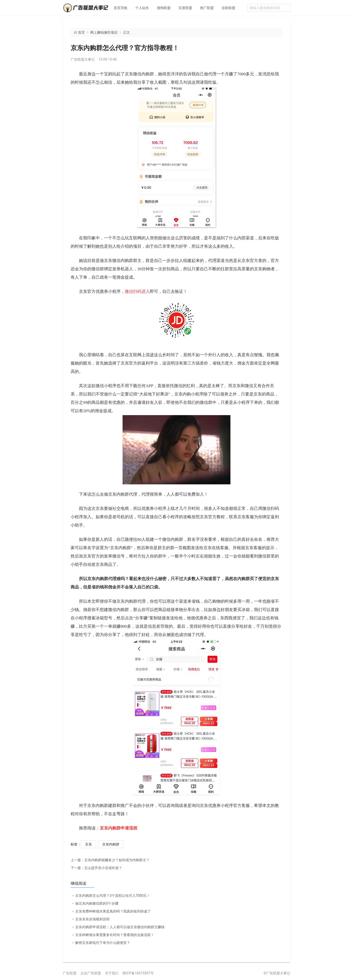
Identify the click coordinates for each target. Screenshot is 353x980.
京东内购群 (111, 844)
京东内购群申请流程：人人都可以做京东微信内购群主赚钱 (120, 927)
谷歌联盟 (228, 8)
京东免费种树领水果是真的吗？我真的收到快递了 (113, 911)
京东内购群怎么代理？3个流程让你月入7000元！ (113, 896)
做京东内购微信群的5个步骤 (97, 903)
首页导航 (121, 8)
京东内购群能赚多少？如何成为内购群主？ (110, 860)
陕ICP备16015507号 (138, 973)
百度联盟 (185, 8)
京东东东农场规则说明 (92, 919)
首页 (81, 32)
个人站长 (142, 8)
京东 (88, 844)
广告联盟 (70, 973)
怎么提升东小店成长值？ (96, 868)
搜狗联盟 (164, 8)
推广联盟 (207, 8)
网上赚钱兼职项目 (104, 32)
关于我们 (112, 973)
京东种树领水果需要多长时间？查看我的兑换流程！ (115, 935)
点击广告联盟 (91, 973)
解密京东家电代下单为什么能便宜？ (103, 943)
